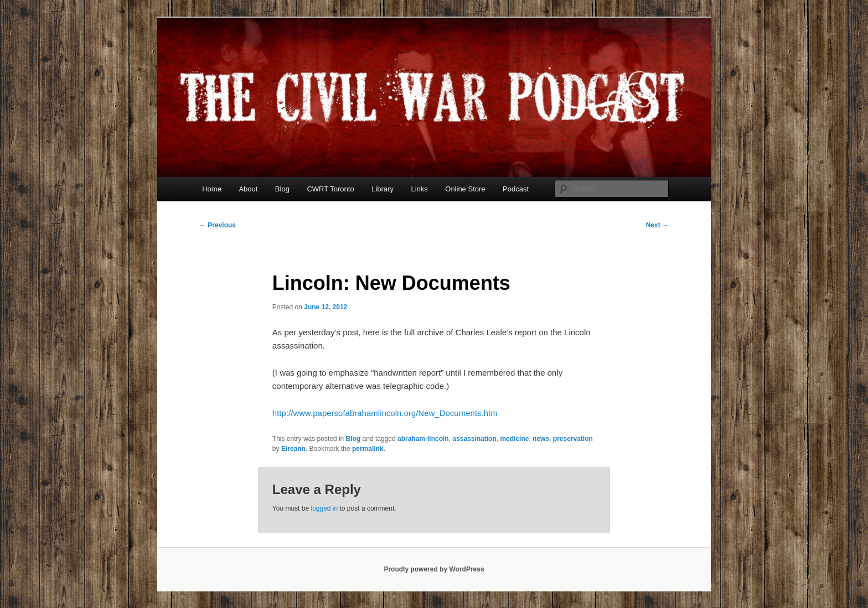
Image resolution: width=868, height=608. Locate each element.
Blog (282, 189)
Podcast (516, 189)
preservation (573, 439)
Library (383, 189)
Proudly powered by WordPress (434, 569)
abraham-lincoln (423, 439)
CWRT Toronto (330, 189)
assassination (474, 439)
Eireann (293, 449)
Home (212, 189)
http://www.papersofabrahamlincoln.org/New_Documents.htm (385, 413)
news (541, 439)
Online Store (465, 189)
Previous (218, 225)
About (248, 189)
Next (657, 225)
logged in (324, 508)
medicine (514, 439)
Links (419, 189)
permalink (368, 449)
